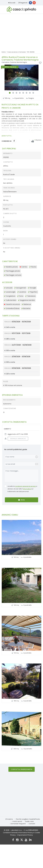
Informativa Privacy (26, 833)
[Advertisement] (21, 31)
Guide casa (29, 821)
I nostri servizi (17, 821)
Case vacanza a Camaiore (16, 52)
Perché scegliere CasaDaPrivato (28, 819)
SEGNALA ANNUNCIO (17, 439)
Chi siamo (9, 819)
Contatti (32, 824)
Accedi (12, 3)
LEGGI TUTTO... (7, 136)
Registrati (23, 3)
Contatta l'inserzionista (22, 769)
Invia (21, 500)
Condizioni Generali (10, 833)
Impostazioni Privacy (25, 835)
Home (4, 52)
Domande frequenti (18, 824)
